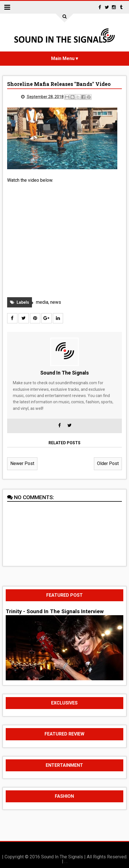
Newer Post (22, 463)
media (42, 302)
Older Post (108, 463)
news (56, 302)
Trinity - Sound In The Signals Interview (55, 611)
